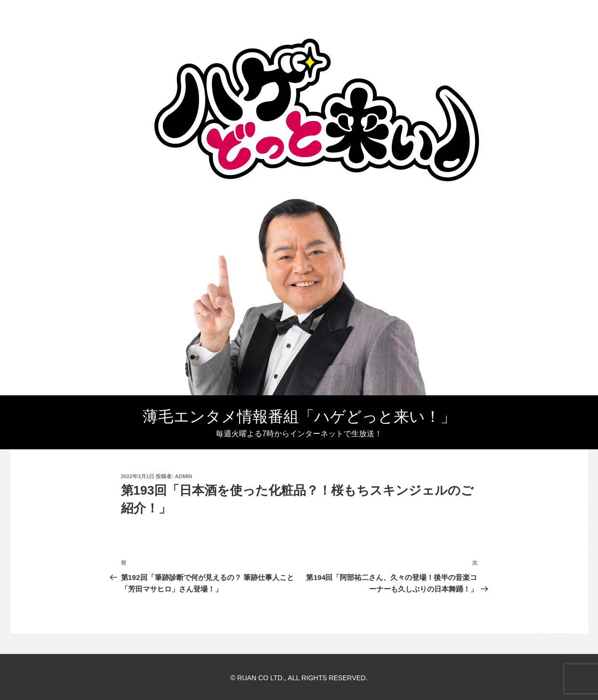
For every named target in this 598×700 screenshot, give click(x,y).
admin (184, 476)
